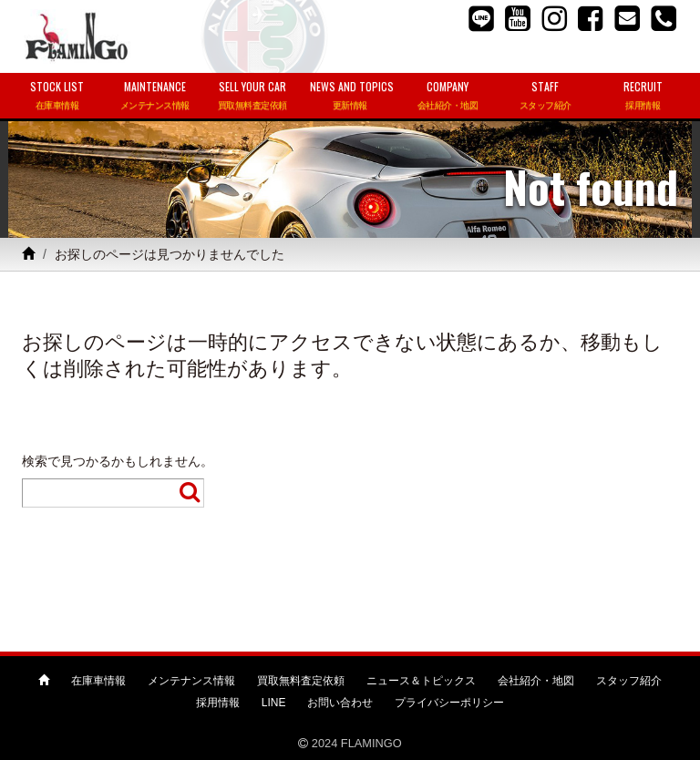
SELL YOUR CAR (252, 96)
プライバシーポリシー (449, 703)
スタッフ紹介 (629, 681)
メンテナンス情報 (191, 681)
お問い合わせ (340, 703)
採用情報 (218, 703)
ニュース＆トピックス (421, 681)
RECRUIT (643, 96)
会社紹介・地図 (536, 681)
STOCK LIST (57, 96)
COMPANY (448, 96)
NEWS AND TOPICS (352, 96)
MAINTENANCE (154, 96)
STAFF (546, 96)
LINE (274, 703)
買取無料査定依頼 (301, 681)
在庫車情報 (98, 681)
